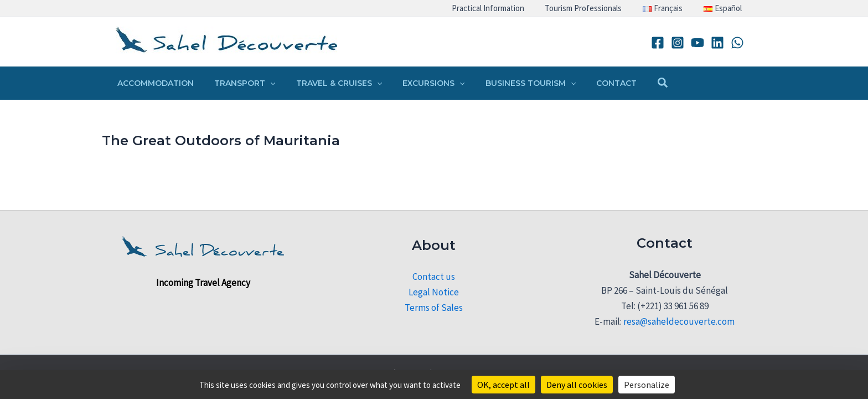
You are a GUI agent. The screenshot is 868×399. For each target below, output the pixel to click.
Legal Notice (434, 292)
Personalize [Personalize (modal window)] (647, 385)
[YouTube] (697, 43)
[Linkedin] (717, 43)
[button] (263, 83)
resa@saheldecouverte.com (679, 321)
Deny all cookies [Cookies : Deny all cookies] (577, 385)
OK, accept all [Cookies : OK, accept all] (503, 385)
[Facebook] (658, 43)
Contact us (434, 277)
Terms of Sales (434, 308)
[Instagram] (678, 43)
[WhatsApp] (737, 43)
